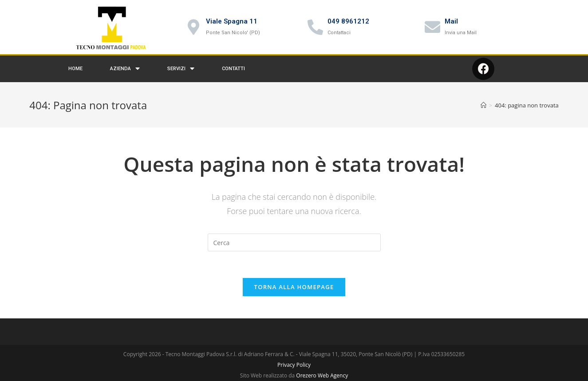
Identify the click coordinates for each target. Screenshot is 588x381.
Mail (451, 21)
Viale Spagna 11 (232, 21)
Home (75, 69)
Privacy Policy (294, 365)
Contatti (233, 69)
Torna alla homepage (294, 287)
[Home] (483, 105)
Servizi (181, 69)
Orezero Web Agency (322, 375)
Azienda (125, 69)
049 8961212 (348, 21)
